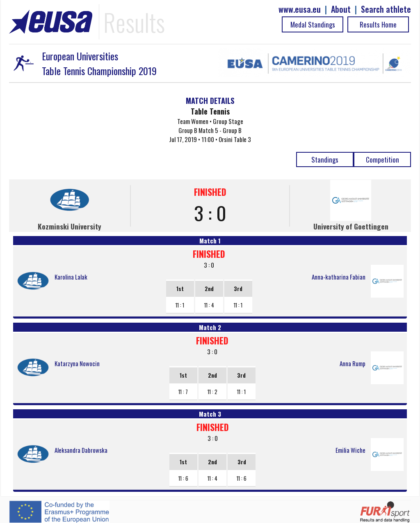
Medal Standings (313, 24)
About (341, 9)
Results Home (378, 24)
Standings (325, 159)
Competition (382, 159)
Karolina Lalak (71, 277)
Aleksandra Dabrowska (81, 450)
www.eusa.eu (300, 9)
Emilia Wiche (350, 450)
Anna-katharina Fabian (339, 277)
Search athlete (386, 9)
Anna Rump (353, 363)
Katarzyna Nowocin (77, 363)
